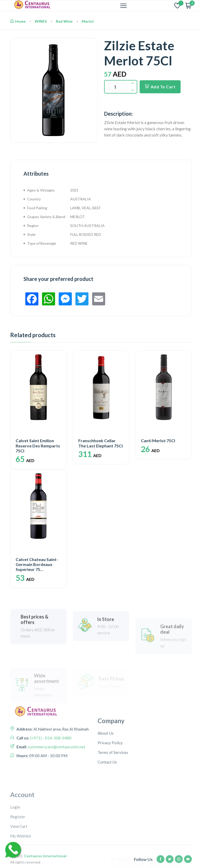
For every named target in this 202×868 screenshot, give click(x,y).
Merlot (88, 21)
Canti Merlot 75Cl (158, 441)
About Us (106, 759)
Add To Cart (160, 87)
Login (15, 842)
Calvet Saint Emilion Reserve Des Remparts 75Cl (38, 445)
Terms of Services (113, 778)
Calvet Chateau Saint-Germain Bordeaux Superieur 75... (37, 564)
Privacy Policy (110, 768)
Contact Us (107, 787)
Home (18, 21)
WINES (41, 21)
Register (18, 852)
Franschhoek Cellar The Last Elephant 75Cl (100, 443)
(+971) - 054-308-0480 (50, 756)
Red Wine (64, 21)
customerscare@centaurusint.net (56, 765)
